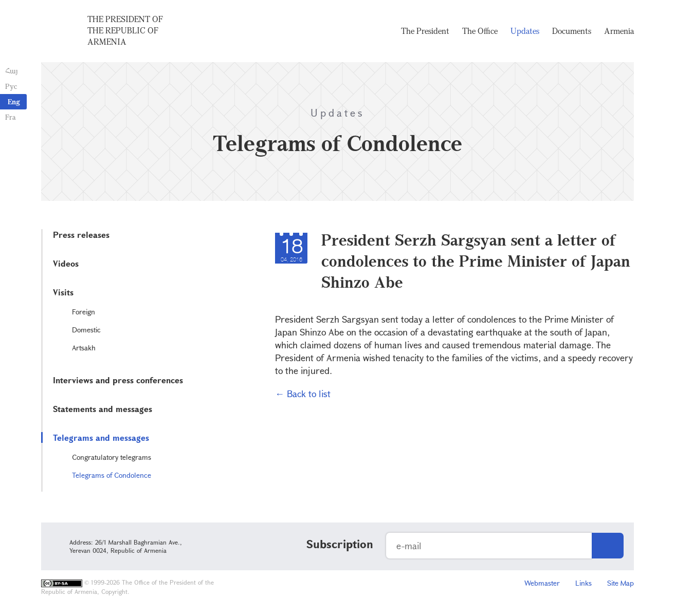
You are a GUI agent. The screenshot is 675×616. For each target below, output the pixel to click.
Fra (11, 117)
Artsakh (84, 348)
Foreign (84, 312)
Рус (11, 86)
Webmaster (542, 583)
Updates (525, 31)
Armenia (619, 31)
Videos (66, 263)
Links (583, 583)
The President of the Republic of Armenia (125, 30)
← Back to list (303, 394)
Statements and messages (103, 409)
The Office (480, 31)
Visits (63, 292)
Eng (14, 101)
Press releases (81, 235)
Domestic (86, 330)
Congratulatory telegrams (112, 457)
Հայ (12, 71)
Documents (572, 31)
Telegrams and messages (101, 437)
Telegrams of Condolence (112, 475)
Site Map (621, 583)
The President (425, 31)
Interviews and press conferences (118, 380)
